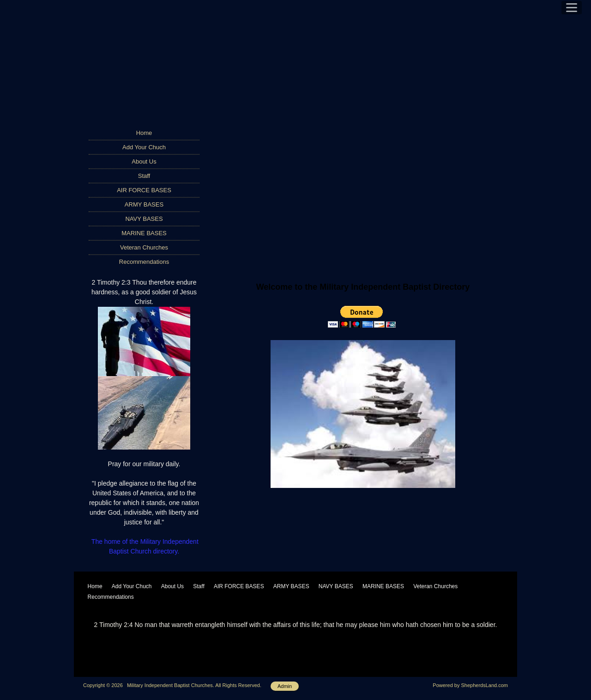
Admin (285, 686)
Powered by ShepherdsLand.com (470, 685)
